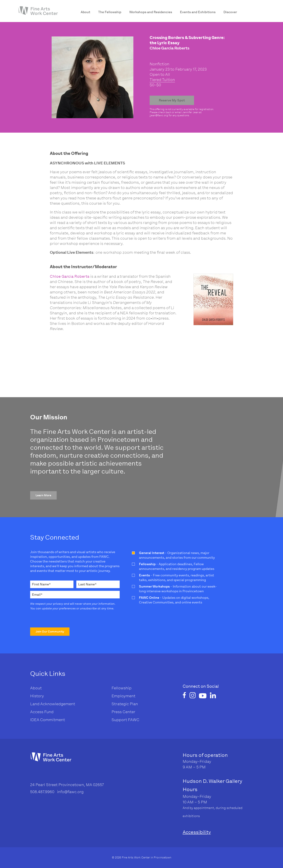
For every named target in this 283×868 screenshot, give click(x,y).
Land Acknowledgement (53, 704)
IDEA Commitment (48, 720)
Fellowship (122, 688)
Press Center (123, 712)
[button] (43, 495)
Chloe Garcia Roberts (70, 276)
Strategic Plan (125, 704)
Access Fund (42, 712)
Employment (123, 696)
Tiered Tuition (162, 80)
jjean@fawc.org (159, 115)
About (36, 688)
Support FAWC (125, 720)
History (37, 696)
